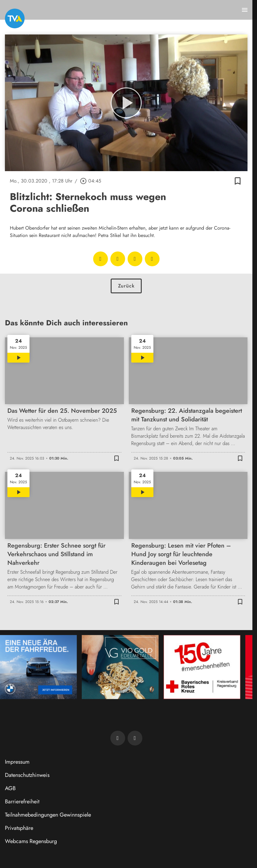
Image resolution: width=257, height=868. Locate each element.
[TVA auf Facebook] (118, 738)
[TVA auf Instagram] (135, 738)
